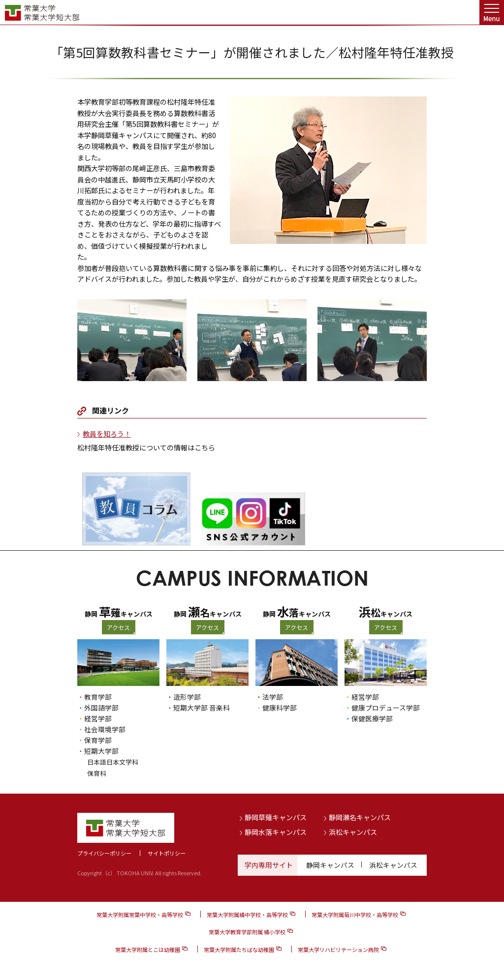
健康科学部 (280, 708)
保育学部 (98, 740)
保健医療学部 (372, 718)
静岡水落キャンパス (276, 832)
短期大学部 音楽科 (202, 708)
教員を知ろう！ (107, 434)
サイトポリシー (167, 852)
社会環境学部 (105, 729)
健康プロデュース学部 (386, 708)
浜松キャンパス (353, 832)
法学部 (273, 697)
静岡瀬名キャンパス (360, 817)
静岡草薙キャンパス (276, 817)
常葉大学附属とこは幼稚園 (148, 949)
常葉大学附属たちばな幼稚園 (239, 949)
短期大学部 (101, 751)
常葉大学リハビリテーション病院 (338, 949)
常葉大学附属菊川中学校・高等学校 (355, 914)
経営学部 (98, 718)
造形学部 (187, 697)
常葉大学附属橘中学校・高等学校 (247, 914)
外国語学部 (101, 708)
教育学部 (98, 697)
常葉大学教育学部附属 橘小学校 (247, 931)
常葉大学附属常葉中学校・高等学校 (140, 914)
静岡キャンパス (330, 864)
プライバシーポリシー (104, 852)
